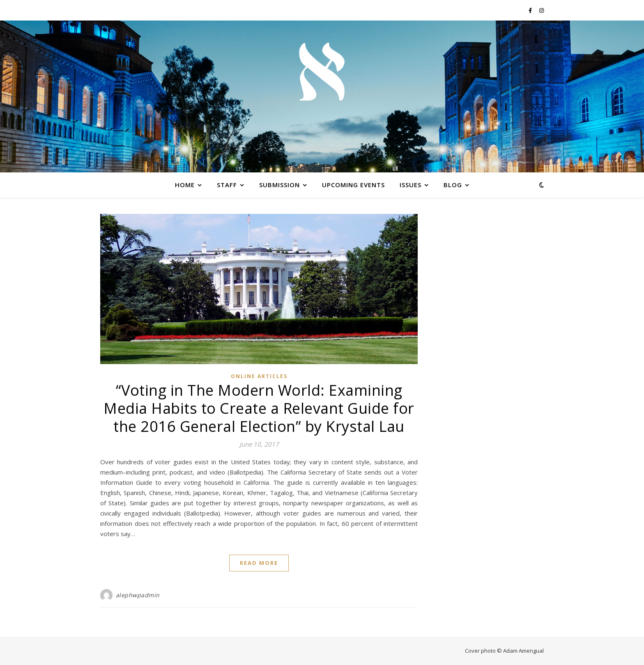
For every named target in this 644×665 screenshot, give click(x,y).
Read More (259, 563)
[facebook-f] (531, 10)
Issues (411, 185)
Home (185, 185)
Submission (279, 185)
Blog (453, 185)
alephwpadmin (138, 595)
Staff (227, 185)
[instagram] (542, 10)
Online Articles (259, 376)
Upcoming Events (353, 185)
